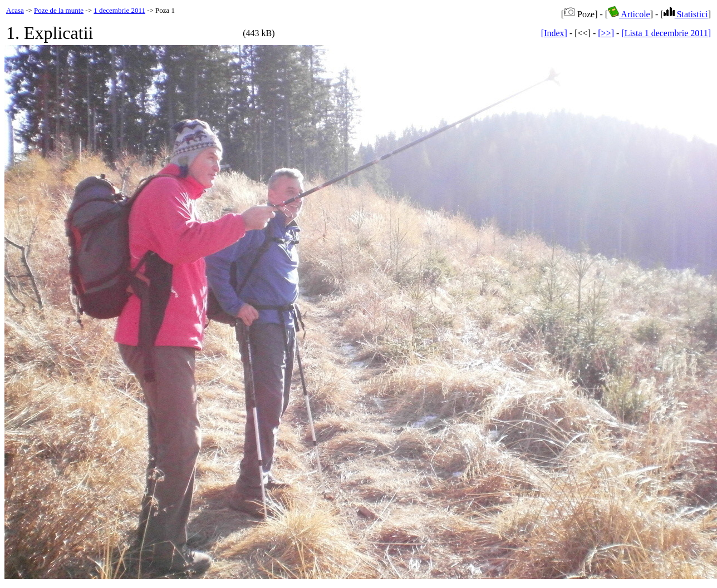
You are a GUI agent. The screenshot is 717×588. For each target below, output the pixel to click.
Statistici (686, 14)
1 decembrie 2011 (119, 10)
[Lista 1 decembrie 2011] (666, 33)
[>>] (606, 33)
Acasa (15, 10)
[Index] (554, 33)
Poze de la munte (59, 10)
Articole (629, 14)
